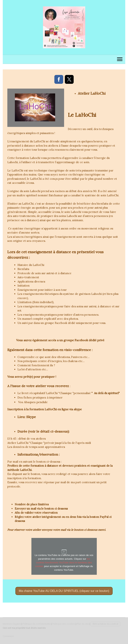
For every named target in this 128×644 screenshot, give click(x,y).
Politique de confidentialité (37, 624)
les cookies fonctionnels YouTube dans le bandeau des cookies (63, 563)
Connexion (8, 636)
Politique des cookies (64, 624)
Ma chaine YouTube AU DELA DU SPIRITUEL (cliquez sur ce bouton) (64, 591)
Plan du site (83, 624)
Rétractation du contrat (105, 624)
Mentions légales (12, 624)
